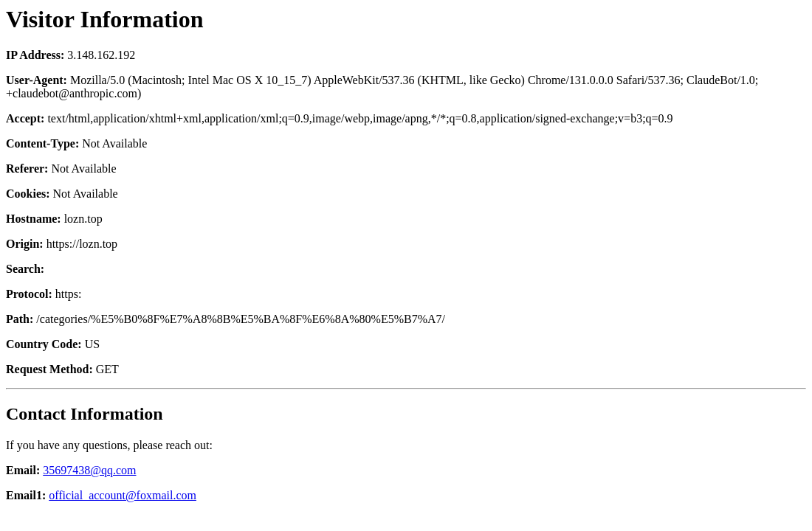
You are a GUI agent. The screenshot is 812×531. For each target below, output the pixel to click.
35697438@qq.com (89, 470)
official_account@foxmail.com (123, 495)
